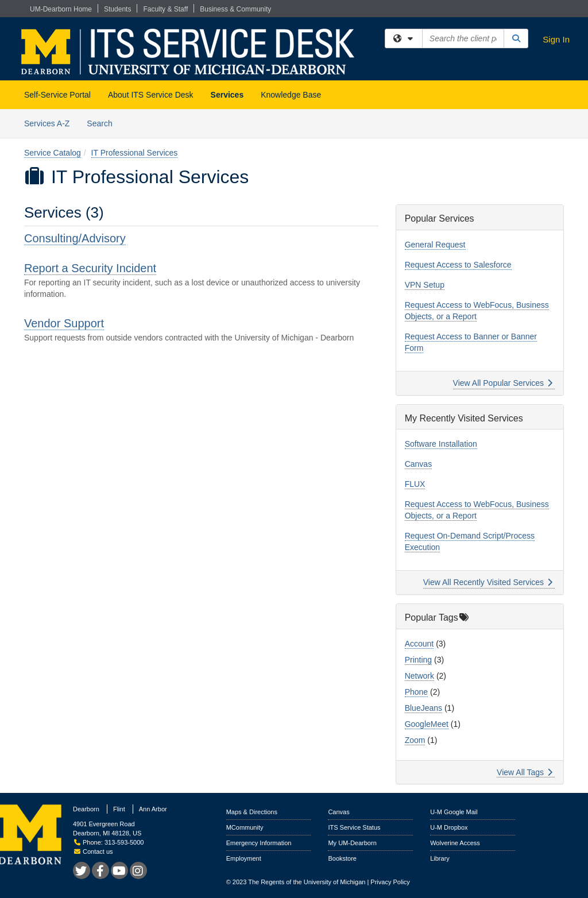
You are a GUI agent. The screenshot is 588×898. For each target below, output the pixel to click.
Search (104, 123)
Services (227, 95)
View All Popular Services (503, 383)
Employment (244, 858)
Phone (416, 692)
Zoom (415, 740)
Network (419, 676)
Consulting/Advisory (75, 238)
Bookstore (342, 858)
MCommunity (245, 827)
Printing (418, 660)
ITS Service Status (354, 827)
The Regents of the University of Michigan (307, 882)
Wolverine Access (455, 843)
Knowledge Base (291, 95)
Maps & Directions (252, 812)
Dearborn (86, 809)
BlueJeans (423, 708)
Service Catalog (53, 153)
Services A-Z (47, 123)
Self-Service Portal (57, 95)
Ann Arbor (153, 809)
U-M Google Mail (454, 812)
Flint (119, 809)
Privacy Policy (390, 882)
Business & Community (235, 9)
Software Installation (441, 444)
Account (419, 644)
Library (440, 858)
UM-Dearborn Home (61, 9)
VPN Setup (425, 285)
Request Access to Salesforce (458, 265)
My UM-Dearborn (352, 843)
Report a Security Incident (90, 268)
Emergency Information (259, 843)
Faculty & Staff (165, 9)
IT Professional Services (135, 153)
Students (117, 9)
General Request (435, 245)
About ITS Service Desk (151, 95)
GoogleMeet (427, 724)
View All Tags (525, 772)
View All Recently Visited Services (488, 582)
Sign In (556, 39)
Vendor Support (64, 323)
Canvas (418, 464)
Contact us (94, 851)
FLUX (415, 484)
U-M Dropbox (449, 827)
